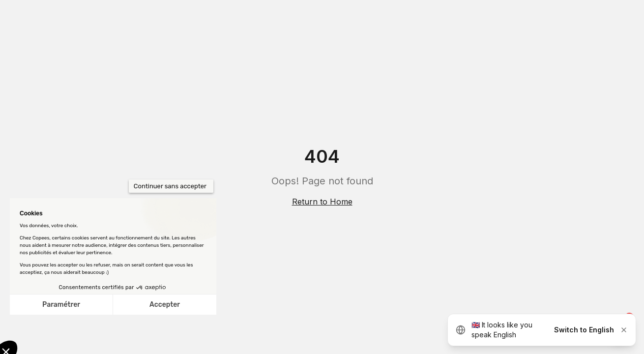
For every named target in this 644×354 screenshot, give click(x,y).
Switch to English (584, 330)
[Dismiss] (624, 330)
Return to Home (322, 202)
